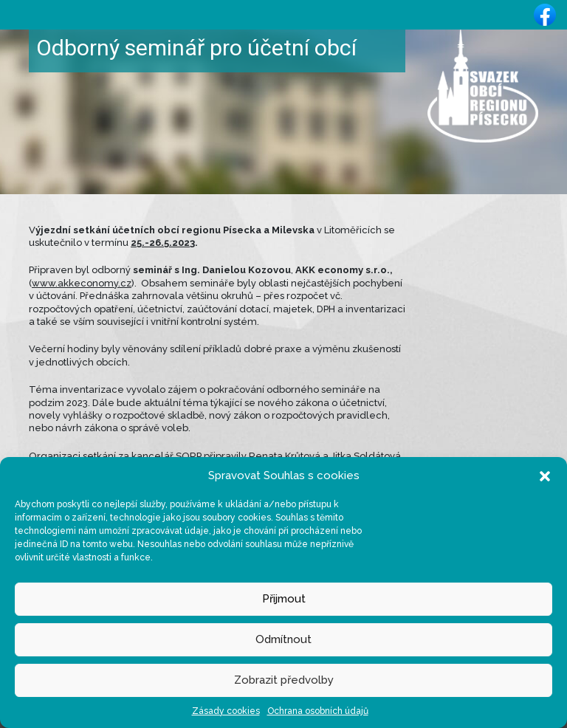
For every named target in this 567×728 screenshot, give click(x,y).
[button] (545, 475)
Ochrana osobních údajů (318, 711)
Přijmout (284, 599)
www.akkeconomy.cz (82, 283)
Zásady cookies (226, 711)
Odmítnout (283, 639)
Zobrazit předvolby (284, 680)
